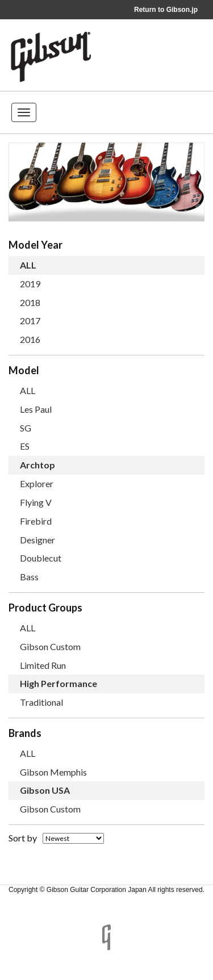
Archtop (37, 465)
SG (26, 428)
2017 (30, 321)
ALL (28, 265)
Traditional (41, 702)
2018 (30, 302)
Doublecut (41, 558)
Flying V (36, 502)
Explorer (37, 483)
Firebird (36, 521)
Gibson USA (45, 790)
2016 (30, 339)
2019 (30, 284)
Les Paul (36, 409)
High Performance (59, 683)
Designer (37, 540)
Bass (29, 577)
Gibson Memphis (53, 772)
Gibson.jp (182, 10)
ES (25, 446)
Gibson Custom (50, 646)
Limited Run (43, 665)
